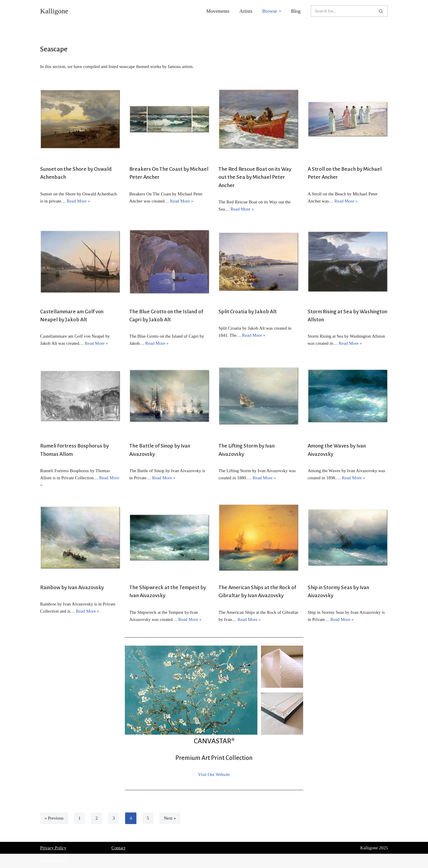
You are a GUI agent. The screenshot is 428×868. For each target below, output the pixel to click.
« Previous (54, 818)
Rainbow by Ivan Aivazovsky (72, 587)
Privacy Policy (53, 848)
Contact (118, 848)
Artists (246, 11)
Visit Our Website (214, 774)
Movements (218, 11)
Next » (170, 818)
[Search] (343, 11)
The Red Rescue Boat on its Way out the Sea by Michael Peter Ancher (255, 177)
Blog (296, 11)
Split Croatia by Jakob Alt (248, 312)
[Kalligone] (54, 11)
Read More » (78, 201)
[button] (280, 11)
